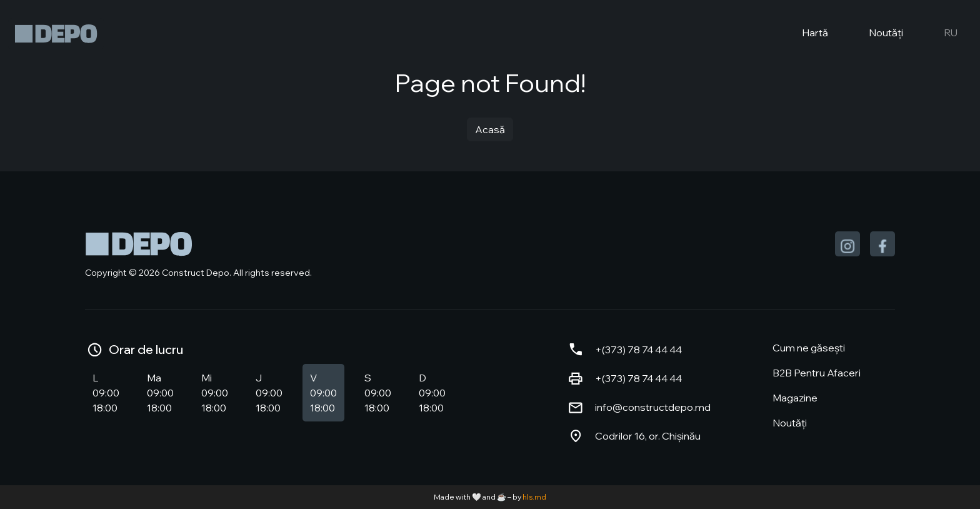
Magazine (795, 398)
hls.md (534, 497)
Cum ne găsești (809, 348)
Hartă (805, 34)
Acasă (490, 129)
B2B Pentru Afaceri (817, 373)
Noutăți (876, 34)
